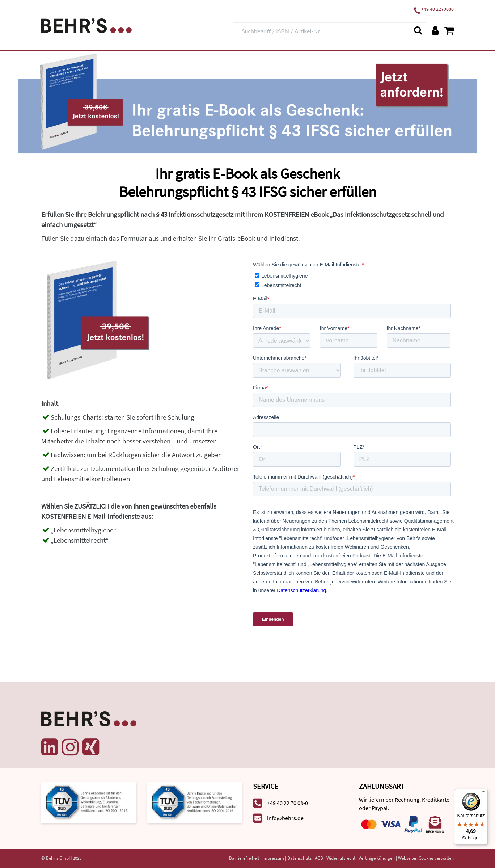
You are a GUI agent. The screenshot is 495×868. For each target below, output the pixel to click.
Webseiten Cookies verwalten (426, 858)
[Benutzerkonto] (435, 30)
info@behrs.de (285, 818)
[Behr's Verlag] (86, 25)
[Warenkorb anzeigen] (449, 30)
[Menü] (483, 793)
